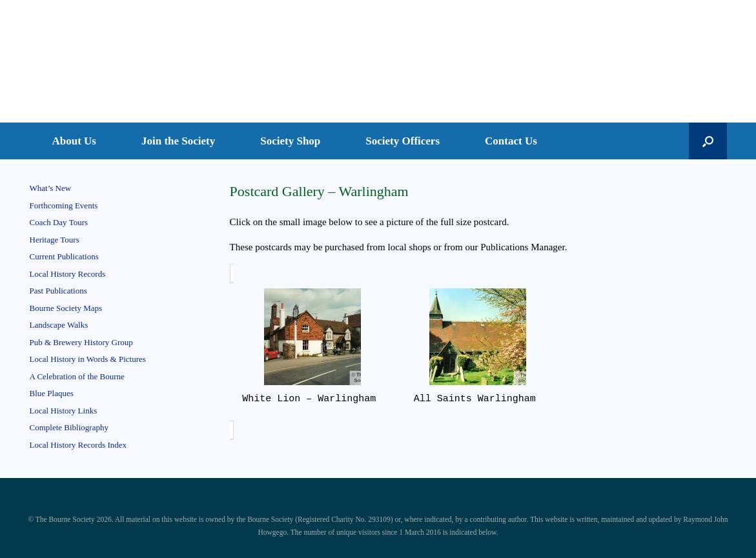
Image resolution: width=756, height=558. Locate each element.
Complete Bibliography (69, 427)
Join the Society (178, 141)
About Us (75, 141)
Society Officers (403, 141)
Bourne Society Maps (66, 308)
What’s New (51, 188)
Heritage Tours (55, 240)
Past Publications (58, 291)
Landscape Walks (59, 325)
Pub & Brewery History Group (81, 342)
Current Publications (64, 256)
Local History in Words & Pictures (88, 359)
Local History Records (68, 274)
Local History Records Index (78, 445)
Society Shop (290, 141)
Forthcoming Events (64, 205)
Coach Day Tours (59, 222)
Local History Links (64, 411)
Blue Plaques (52, 393)
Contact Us (511, 141)
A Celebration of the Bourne (77, 376)
